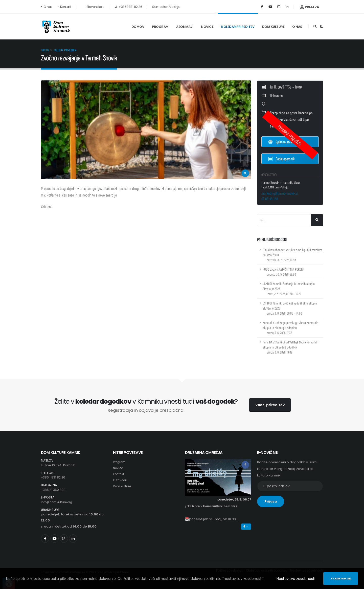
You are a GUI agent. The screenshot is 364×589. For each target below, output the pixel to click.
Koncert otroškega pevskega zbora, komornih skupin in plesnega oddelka (290, 328)
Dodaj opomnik (281, 158)
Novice (207, 27)
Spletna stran (281, 142)
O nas (47, 7)
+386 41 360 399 (54, 490)
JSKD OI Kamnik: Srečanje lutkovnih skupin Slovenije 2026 (289, 289)
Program (160, 27)
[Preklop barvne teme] (321, 27)
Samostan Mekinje (166, 7)
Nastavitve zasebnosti (296, 579)
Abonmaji (185, 27)
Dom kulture (273, 27)
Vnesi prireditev (270, 405)
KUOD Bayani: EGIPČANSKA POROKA (283, 272)
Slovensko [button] (93, 7)
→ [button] (246, 527)
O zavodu (121, 480)
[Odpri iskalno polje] (315, 27)
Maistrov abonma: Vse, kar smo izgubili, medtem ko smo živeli (292, 255)
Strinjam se (341, 578)
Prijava (310, 7)
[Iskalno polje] (284, 220)
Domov (138, 27)
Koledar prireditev (238, 27)
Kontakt (64, 7)
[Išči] (317, 220)
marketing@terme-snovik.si (280, 193)
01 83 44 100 (270, 199)
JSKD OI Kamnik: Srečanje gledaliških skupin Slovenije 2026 (290, 308)
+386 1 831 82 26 (54, 477)
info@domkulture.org (58, 502)
